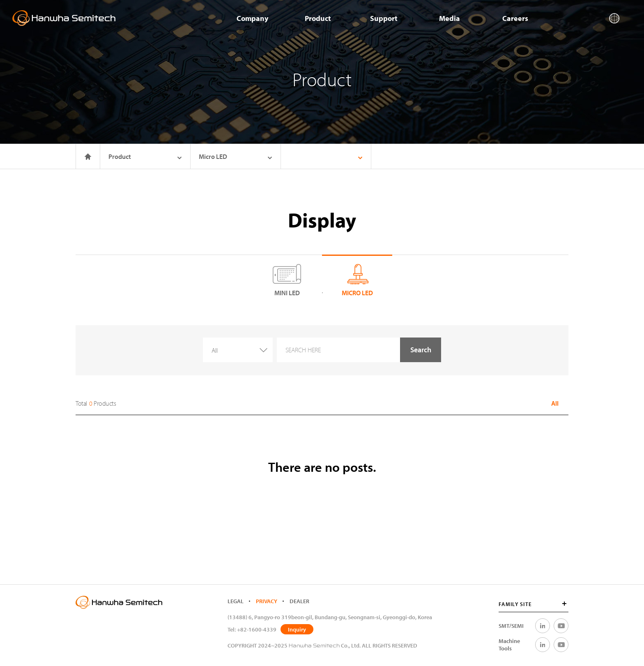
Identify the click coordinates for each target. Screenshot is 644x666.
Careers (515, 18)
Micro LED (236, 156)
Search (421, 350)
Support (384, 18)
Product (318, 18)
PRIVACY (267, 601)
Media (450, 18)
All (555, 403)
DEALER (299, 601)
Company (252, 18)
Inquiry (297, 629)
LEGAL (236, 601)
